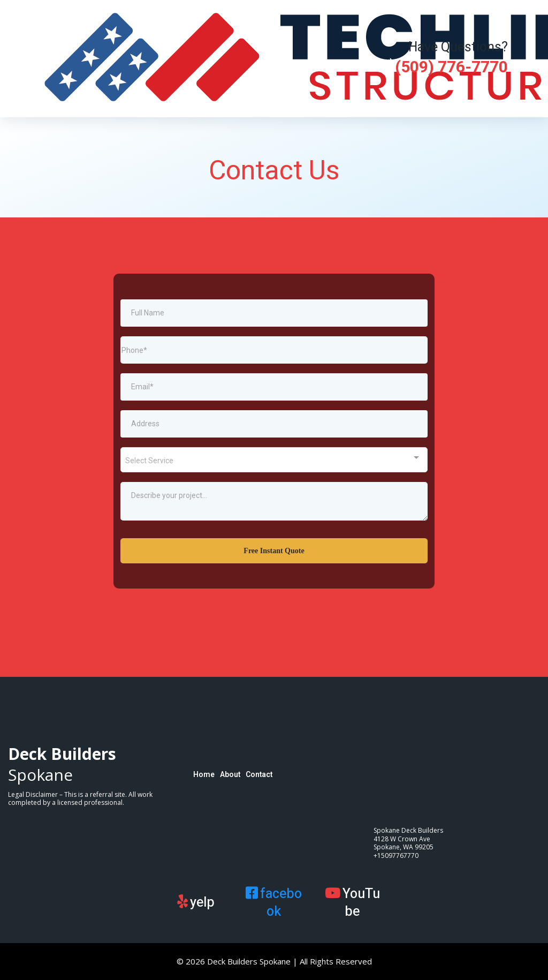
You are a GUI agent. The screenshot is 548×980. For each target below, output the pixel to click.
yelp (202, 903)
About (230, 775)
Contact (259, 775)
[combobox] (274, 460)
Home (204, 775)
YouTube (361, 903)
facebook (281, 903)
